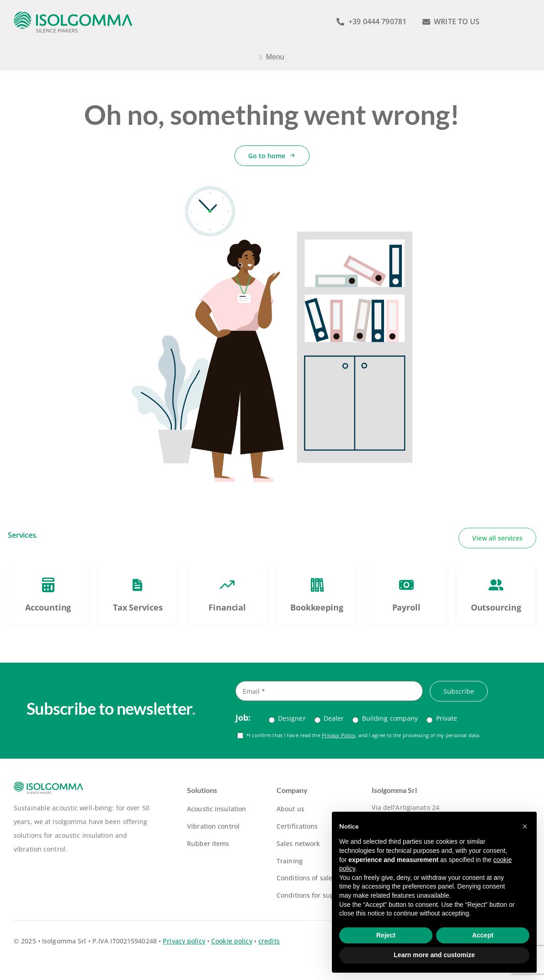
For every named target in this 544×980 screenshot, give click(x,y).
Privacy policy (184, 941)
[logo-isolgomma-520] (73, 14)
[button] (525, 826)
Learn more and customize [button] (434, 955)
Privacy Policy (339, 735)
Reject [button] (386, 935)
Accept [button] (483, 935)
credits (269, 941)
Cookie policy (232, 941)
